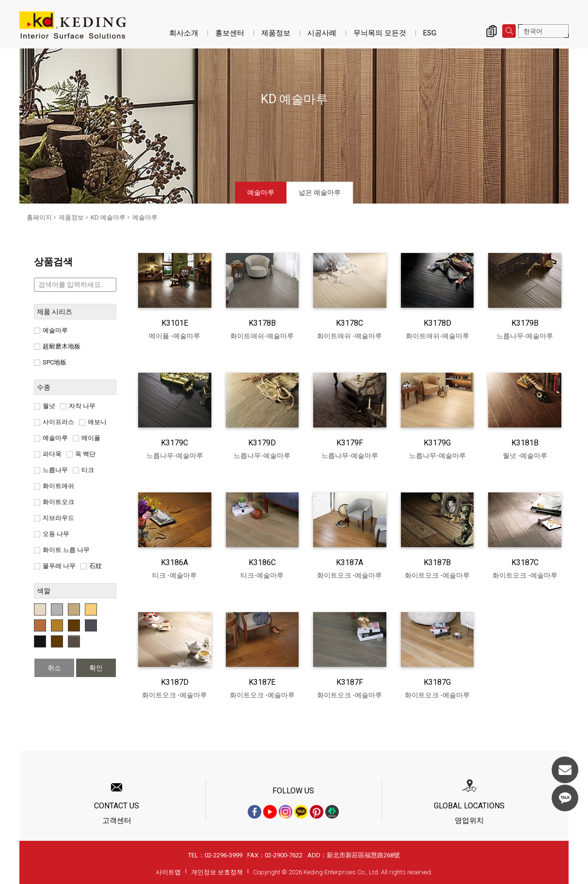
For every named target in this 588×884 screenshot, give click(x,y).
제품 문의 (492, 31)
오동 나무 (52, 534)
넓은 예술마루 (320, 192)
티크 (83, 470)
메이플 (87, 438)
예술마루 (261, 192)
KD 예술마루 (108, 217)
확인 (96, 668)
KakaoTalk (565, 798)
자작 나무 (78, 406)
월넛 (45, 406)
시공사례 (322, 33)
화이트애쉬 (54, 486)
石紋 (91, 566)
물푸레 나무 (55, 566)
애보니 (93, 422)
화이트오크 (54, 502)
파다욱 (48, 454)
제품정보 (276, 33)
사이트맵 (168, 872)
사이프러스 (54, 422)
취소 (54, 668)
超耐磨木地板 (57, 346)
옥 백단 (81, 454)
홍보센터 (230, 33)
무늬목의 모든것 (380, 33)
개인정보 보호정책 (217, 872)
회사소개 (184, 33)
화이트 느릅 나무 (62, 550)
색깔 (44, 591)
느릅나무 (51, 470)
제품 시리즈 (55, 312)
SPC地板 (50, 362)
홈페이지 (39, 217)
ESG (430, 33)
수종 (44, 387)
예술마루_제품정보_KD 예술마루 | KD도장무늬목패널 (73, 25)
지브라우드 (54, 518)
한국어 (533, 31)
